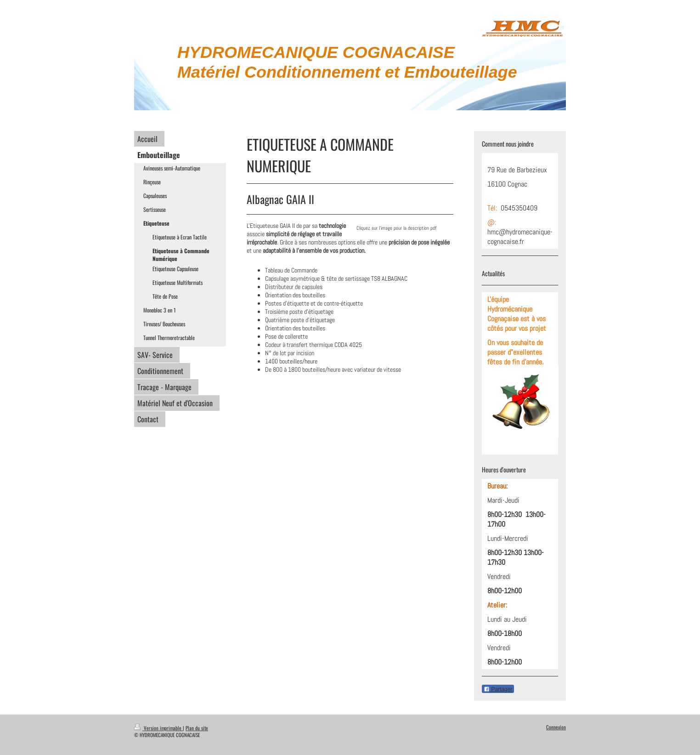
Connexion (556, 727)
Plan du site (197, 728)
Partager (498, 689)
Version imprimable (158, 728)
